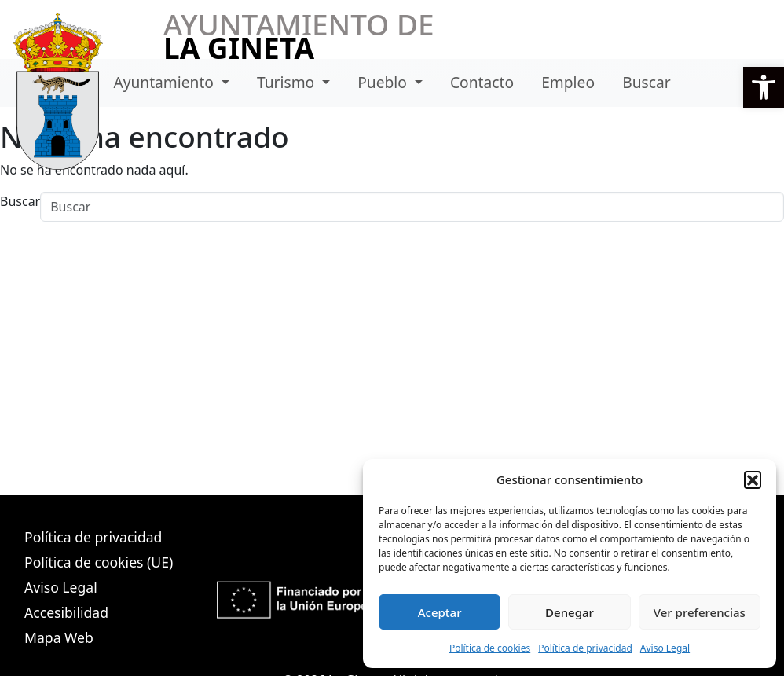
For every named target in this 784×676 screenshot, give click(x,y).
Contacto (482, 82)
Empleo (568, 82)
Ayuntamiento (165, 82)
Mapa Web (59, 637)
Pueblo (384, 82)
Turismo (288, 82)
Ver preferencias (700, 612)
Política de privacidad (585, 648)
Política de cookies (490, 648)
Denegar (570, 612)
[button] (764, 87)
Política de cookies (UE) (99, 562)
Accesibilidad (66, 612)
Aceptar (440, 612)
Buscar (646, 82)
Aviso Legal (665, 648)
